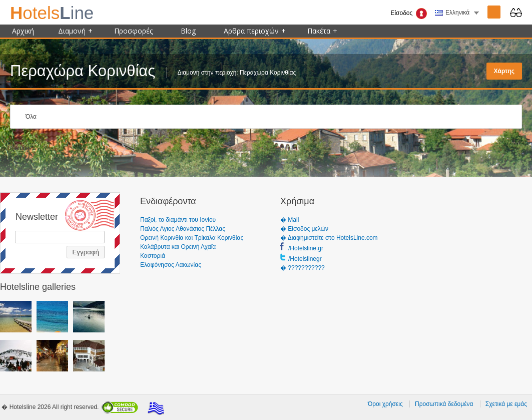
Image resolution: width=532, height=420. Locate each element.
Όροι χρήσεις (385, 404)
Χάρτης (504, 71)
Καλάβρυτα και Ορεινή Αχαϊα (178, 247)
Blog (188, 31)
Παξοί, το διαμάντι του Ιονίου (178, 220)
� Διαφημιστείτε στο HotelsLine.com (329, 238)
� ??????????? (303, 268)
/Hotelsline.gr (306, 248)
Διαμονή (75, 31)
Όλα (31, 117)
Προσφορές (133, 31)
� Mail (290, 220)
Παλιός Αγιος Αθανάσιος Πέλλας (183, 229)
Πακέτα (322, 31)
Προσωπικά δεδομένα (444, 404)
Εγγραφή (86, 252)
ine (52, 13)
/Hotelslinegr (305, 259)
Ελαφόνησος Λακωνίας (171, 265)
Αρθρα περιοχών (255, 31)
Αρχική (23, 31)
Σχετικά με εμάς (506, 404)
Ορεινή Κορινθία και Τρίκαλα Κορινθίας (192, 238)
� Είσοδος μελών (304, 229)
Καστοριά (153, 256)
